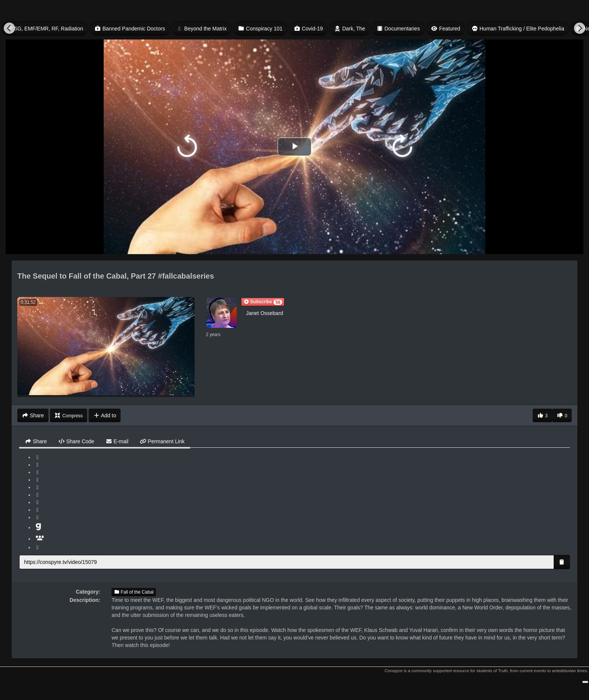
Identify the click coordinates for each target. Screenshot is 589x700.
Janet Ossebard (265, 313)
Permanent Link (162, 441)
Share (36, 441)
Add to (105, 415)
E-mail (117, 441)
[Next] (580, 28)
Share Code (76, 441)
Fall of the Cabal (134, 592)
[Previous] (9, 28)
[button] (263, 302)
